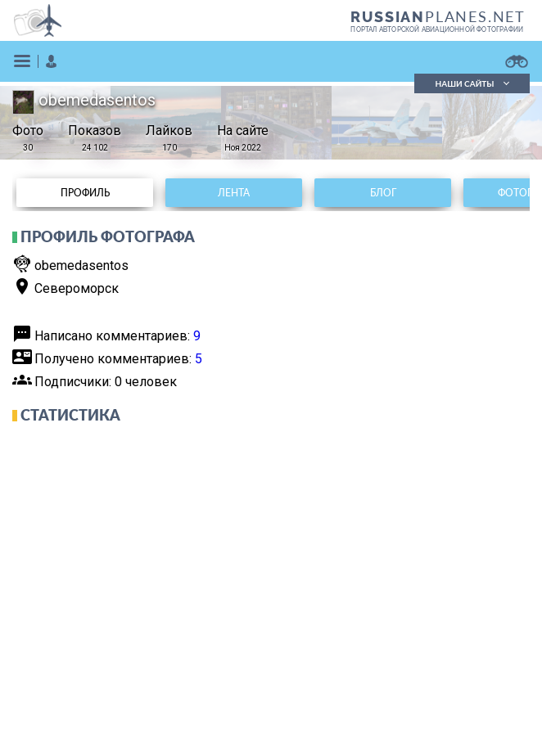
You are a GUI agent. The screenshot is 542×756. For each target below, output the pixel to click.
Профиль (85, 193)
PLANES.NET (438, 16)
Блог (383, 193)
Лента (234, 193)
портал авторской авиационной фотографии (437, 29)
